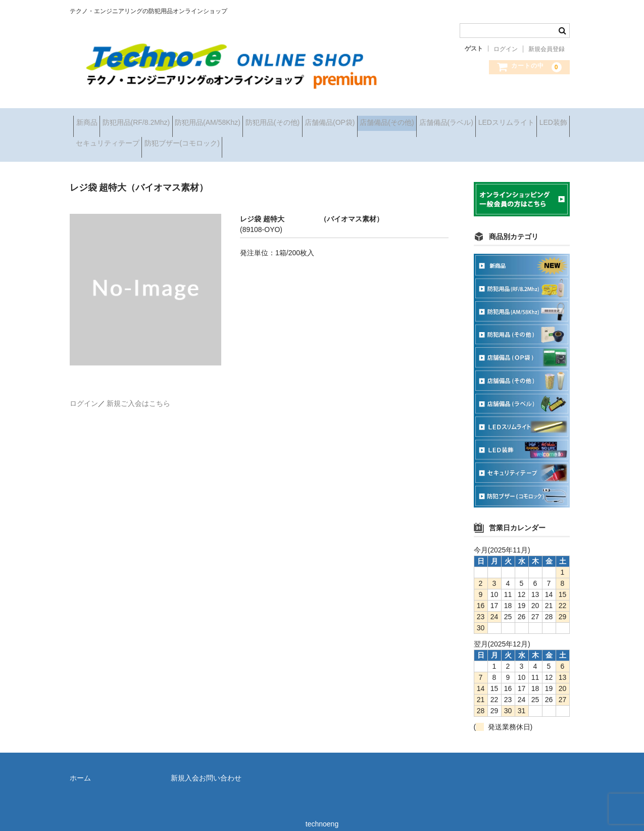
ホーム (80, 767)
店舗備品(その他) (469, 119)
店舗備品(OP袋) (397, 119)
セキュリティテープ (312, 140)
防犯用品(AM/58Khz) (243, 119)
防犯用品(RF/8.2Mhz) (156, 119)
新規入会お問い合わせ (206, 767)
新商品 (90, 119)
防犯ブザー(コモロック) (402, 140)
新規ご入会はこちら (138, 392)
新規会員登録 (547, 49)
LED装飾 (245, 140)
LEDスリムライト (183, 140)
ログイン (506, 49)
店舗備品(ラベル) (106, 140)
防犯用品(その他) (324, 119)
